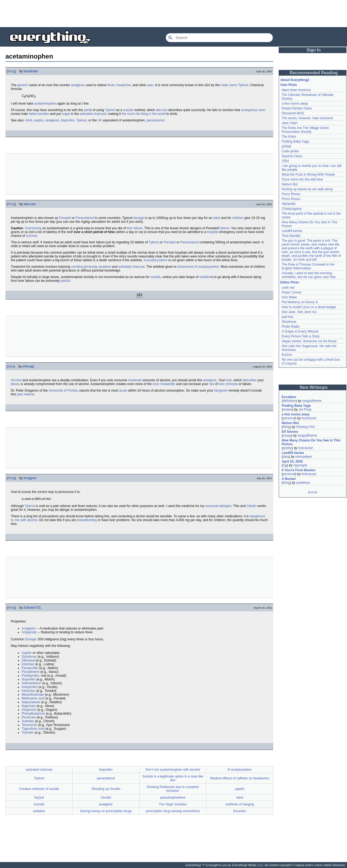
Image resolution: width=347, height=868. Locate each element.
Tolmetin (28, 733)
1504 (285, 161)
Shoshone (289, 322)
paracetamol (155, 120)
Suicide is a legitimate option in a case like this (173, 778)
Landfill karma (292, 231)
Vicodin (106, 798)
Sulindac (28, 721)
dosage (138, 218)
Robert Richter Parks (297, 108)
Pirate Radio (291, 327)
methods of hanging (240, 804)
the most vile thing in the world (144, 114)
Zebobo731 (32, 608)
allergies (225, 506)
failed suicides (39, 114)
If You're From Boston (298, 470)
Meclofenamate (33, 695)
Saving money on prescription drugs (106, 811)
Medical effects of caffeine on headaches (240, 778)
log (285, 465)
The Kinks (289, 137)
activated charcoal (93, 114)
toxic (156, 384)
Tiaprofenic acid (33, 729)
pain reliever (26, 394)
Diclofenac (29, 657)
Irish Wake (289, 297)
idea (11, 366)
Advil (29, 120)
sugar (66, 114)
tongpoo (30, 478)
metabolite (168, 384)
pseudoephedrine (173, 798)
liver (229, 380)
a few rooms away (295, 104)
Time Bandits (291, 236)
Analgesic (29, 628)
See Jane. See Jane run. (300, 312)
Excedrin (240, 811)
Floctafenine (30, 672)
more (312, 492)
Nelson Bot (290, 184)
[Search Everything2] (219, 38)
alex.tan (162, 110)
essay (287, 435)
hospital (212, 232)
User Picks (289, 85)
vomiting (77, 267)
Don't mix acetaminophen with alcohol (173, 770)
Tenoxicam (29, 725)
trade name (229, 85)
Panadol (65, 218)
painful (65, 281)
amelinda (31, 71)
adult (217, 218)
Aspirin (27, 653)
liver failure (135, 228)
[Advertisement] (173, 14)
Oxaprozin (29, 710)
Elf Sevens (290, 432)
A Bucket (289, 479)
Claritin (251, 506)
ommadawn (304, 457)
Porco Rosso (291, 194)
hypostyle (300, 465)
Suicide (39, 804)
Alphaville (289, 204)
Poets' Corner (292, 292)
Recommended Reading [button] (314, 73)
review (287, 409)
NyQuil (39, 798)
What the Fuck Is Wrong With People (308, 175)
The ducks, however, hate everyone (307, 118)
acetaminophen (45, 104)
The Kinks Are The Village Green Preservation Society (305, 130)
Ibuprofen (29, 679)
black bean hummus (296, 90)
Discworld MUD (293, 113)
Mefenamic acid (33, 698)
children (238, 218)
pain (150, 85)
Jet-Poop (305, 409)
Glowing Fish (305, 427)
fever (111, 85)
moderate (135, 380)
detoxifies (250, 380)
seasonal (212, 506)
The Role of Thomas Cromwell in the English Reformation (308, 266)
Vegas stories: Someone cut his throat (309, 341)
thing (11, 71)
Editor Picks (290, 282)
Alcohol (16, 380)
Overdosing (33, 228)
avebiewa (303, 483)
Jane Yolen (290, 123)
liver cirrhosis (228, 384)
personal (289, 418)
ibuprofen (68, 120)
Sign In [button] (314, 50)
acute (123, 391)
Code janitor (290, 151)
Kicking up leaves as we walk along (307, 189)
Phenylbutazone (33, 714)
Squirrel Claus (292, 156)
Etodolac (28, 664)
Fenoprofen (30, 668)
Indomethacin (31, 683)
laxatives (105, 267)
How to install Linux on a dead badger (309, 307)
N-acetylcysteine (156, 260)
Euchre (287, 355)
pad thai (287, 317)
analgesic (78, 85)
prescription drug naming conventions (173, 811)
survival (31, 236)
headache (124, 85)
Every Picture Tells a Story (301, 336)
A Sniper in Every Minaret (300, 331)
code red (288, 288)
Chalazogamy (292, 209)
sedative (205, 277)
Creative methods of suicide (39, 789)
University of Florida (63, 391)
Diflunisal (28, 660)
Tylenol (243, 85)
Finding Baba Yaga (295, 141)
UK (100, 120)
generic (23, 85)
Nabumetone (31, 702)
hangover (221, 391)
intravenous (186, 267)
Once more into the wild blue (302, 179)
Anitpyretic (29, 632)
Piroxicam (29, 717)
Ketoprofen (30, 687)
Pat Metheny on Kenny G (300, 302)
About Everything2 (295, 80)
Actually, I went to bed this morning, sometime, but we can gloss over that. (309, 275)
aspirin (39, 120)
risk (212, 384)
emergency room (253, 110)
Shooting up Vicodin (106, 789)
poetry (287, 448)
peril (87, 110)
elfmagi (28, 366)
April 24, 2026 (292, 462)
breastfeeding (87, 520)
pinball (286, 146)
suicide (128, 110)
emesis (90, 267)
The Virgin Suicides (173, 804)
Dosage (30, 639)
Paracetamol (85, 218)
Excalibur (289, 397)
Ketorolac (29, 691)
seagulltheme (312, 401)
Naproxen (29, 706)
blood (15, 384)
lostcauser (309, 418)
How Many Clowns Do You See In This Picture (311, 442)
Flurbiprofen (30, 676)
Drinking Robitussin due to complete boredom (173, 789)
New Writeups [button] (314, 387)
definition (289, 401)
